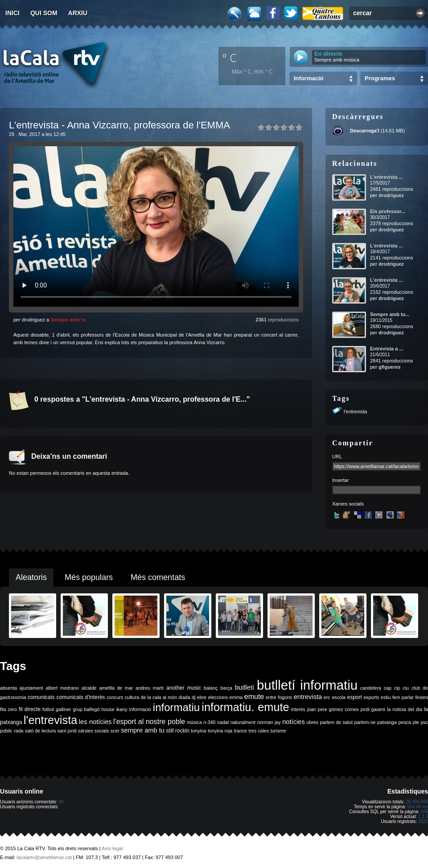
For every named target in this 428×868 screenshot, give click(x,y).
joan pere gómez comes (333, 709)
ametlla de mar (116, 688)
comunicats (41, 697)
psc (424, 722)
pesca (405, 722)
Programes (380, 78)
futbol (48, 709)
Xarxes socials (348, 504)
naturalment (243, 722)
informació (140, 709)
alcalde (89, 688)
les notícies (95, 722)
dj (193, 697)
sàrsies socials (93, 731)
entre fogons (279, 697)
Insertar (340, 480)
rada (19, 731)
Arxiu (78, 13)
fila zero (8, 709)
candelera (371, 688)
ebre (202, 697)
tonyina (198, 731)
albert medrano (62, 688)
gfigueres (390, 367)
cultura (132, 697)
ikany (122, 709)
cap (388, 688)
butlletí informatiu (307, 685)
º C (230, 58)
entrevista (308, 697)
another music (184, 688)
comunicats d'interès (80, 697)
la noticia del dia (405, 709)
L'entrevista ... (387, 177)
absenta (8, 688)
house (108, 709)
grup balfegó (86, 709)
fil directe (30, 709)
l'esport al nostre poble (149, 722)
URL (337, 457)
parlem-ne (365, 722)
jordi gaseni (373, 709)
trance (241, 731)
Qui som (44, 13)
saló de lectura (40, 731)
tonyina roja (220, 731)
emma (236, 697)
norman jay (269, 722)
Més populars (89, 577)
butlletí (245, 687)
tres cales (259, 731)
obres (312, 722)
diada (184, 697)
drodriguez (391, 195)
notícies (294, 722)
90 (61, 802)
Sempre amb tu (68, 320)
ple (416, 722)
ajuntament (31, 688)
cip (397, 688)
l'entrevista (355, 411)
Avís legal (112, 848)
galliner (63, 709)
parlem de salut (336, 722)
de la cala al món (159, 697)
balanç (211, 688)
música (194, 722)
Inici (12, 13)
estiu (386, 697)
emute (254, 697)
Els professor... (388, 211)
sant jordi (67, 731)
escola (339, 697)
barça (226, 688)
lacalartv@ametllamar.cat (44, 857)
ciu (406, 688)
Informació (309, 78)
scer (115, 731)
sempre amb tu (143, 730)
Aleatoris (31, 577)
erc (327, 697)
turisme (278, 731)
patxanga (387, 722)
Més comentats (158, 577)
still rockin (178, 731)
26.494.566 (417, 802)
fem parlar (403, 697)
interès (298, 709)
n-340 (209, 722)
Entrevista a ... (387, 349)
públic (6, 731)
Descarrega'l (365, 131)
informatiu (176, 707)
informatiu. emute (245, 707)
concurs (115, 697)
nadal (223, 722)
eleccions (218, 697)
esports (371, 697)
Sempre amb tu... (390, 314)
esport (354, 697)
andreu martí (150, 688)
